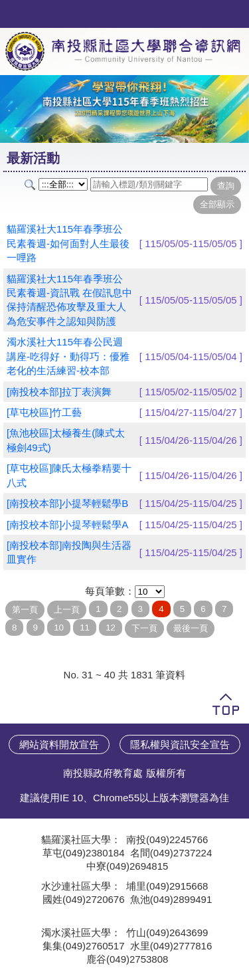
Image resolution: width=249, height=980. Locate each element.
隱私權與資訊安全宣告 (180, 744)
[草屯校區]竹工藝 (44, 412)
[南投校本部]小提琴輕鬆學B (67, 503)
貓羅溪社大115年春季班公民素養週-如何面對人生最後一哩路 (68, 243)
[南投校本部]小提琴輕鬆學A (67, 525)
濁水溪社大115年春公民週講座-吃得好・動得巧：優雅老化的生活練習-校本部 (68, 356)
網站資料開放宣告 (59, 744)
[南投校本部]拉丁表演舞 (59, 392)
